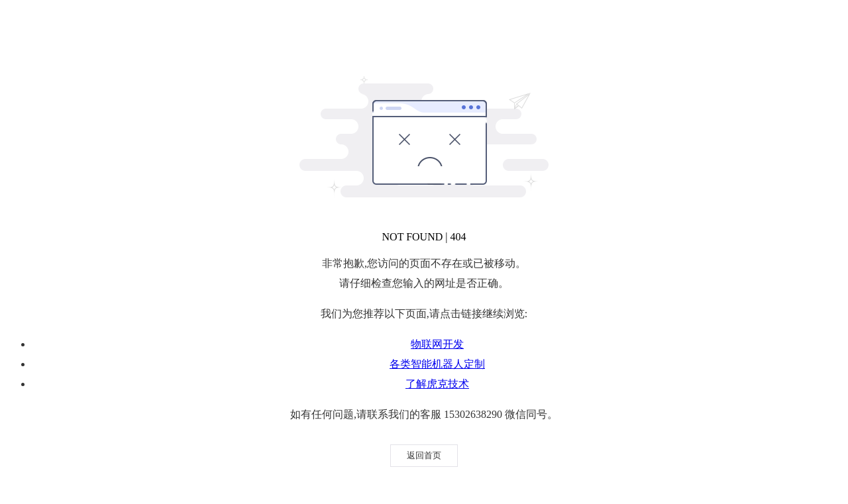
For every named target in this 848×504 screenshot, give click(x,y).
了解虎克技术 (437, 384)
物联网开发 (437, 344)
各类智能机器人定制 (437, 364)
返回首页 (424, 455)
